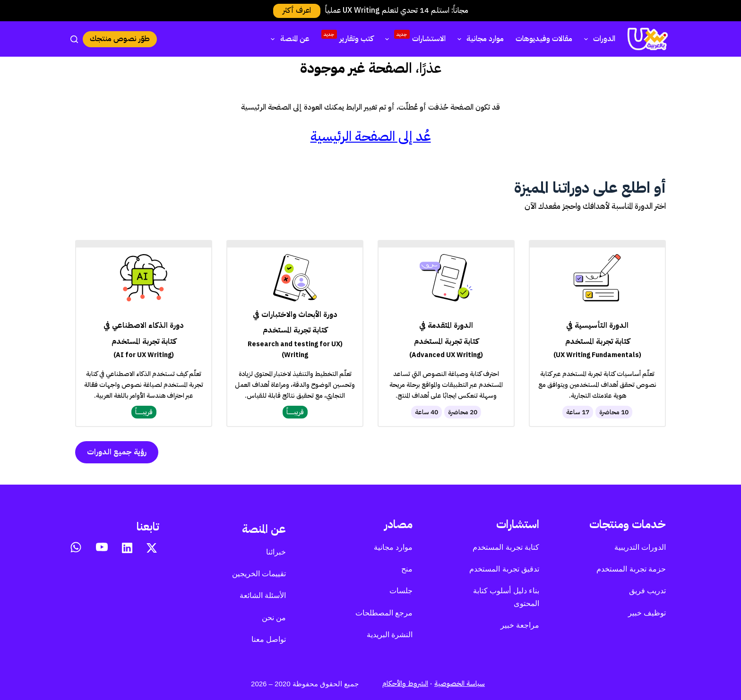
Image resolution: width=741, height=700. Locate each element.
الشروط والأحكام (405, 683)
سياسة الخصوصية (460, 683)
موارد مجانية (479, 39)
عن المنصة (288, 39)
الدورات (598, 39)
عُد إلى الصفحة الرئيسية (371, 136)
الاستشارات (414, 38)
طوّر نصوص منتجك (120, 39)
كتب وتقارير (347, 37)
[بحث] (74, 39)
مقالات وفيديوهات (544, 39)
